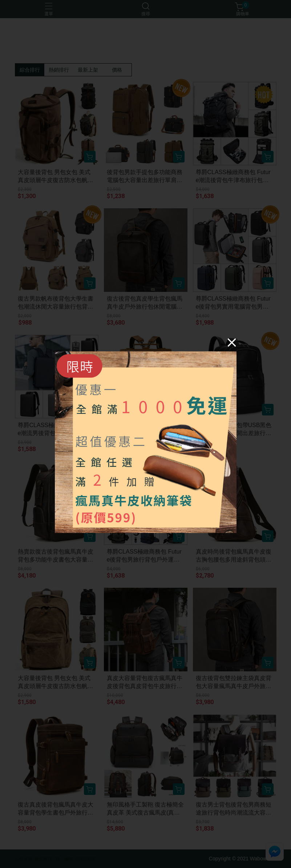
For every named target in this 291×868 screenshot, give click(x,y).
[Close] (232, 342)
